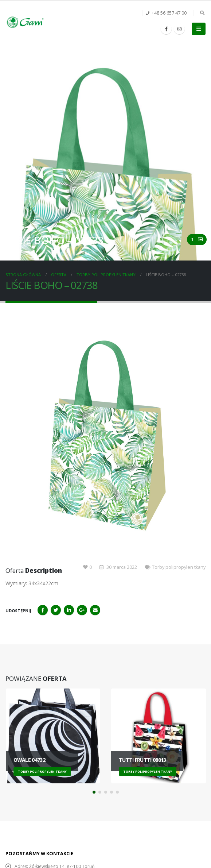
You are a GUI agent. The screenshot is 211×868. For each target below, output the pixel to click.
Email (95, 610)
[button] (94, 792)
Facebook (43, 610)
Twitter (56, 610)
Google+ (82, 610)
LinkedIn (69, 610)
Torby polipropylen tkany (179, 567)
